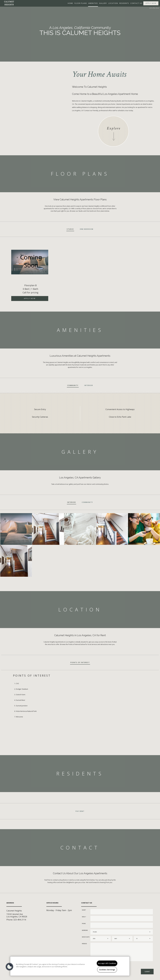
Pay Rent (80, 811)
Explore (114, 128)
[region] (70, 966)
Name (84, 910)
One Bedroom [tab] (87, 229)
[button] (9, 967)
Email (84, 917)
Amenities (93, 3)
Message (84, 944)
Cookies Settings (107, 970)
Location (113, 3)
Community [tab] (73, 385)
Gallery (103, 3)
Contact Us (136, 3)
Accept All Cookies (107, 963)
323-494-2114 (154, 8)
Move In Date (86, 937)
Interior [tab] (89, 385)
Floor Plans (81, 3)
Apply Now (151, 3)
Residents (124, 3)
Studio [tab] (70, 229)
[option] (80, 272)
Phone (84, 924)
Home (70, 3)
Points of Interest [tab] (80, 662)
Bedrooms (85, 930)
